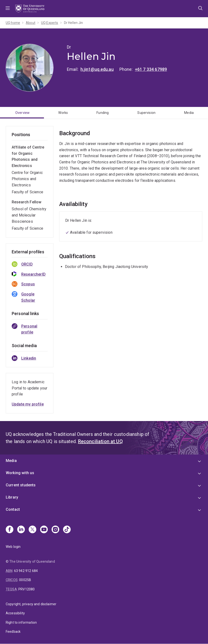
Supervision (146, 113)
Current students (21, 485)
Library (12, 497)
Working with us (20, 473)
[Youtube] (44, 530)
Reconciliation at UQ (100, 441)
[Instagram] (55, 530)
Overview (22, 113)
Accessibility (15, 613)
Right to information (21, 622)
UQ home (13, 23)
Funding (103, 113)
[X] (32, 530)
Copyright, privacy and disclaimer (31, 604)
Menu (8, 9)
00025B (25, 580)
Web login (13, 547)
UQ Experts (50, 23)
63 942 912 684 (26, 571)
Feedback (13, 632)
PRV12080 (27, 589)
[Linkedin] (21, 530)
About (31, 23)
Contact (13, 509)
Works (63, 113)
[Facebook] (10, 530)
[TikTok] (67, 530)
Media (11, 461)
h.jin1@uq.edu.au (97, 69)
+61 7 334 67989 (151, 69)
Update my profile (28, 404)
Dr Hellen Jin (74, 23)
